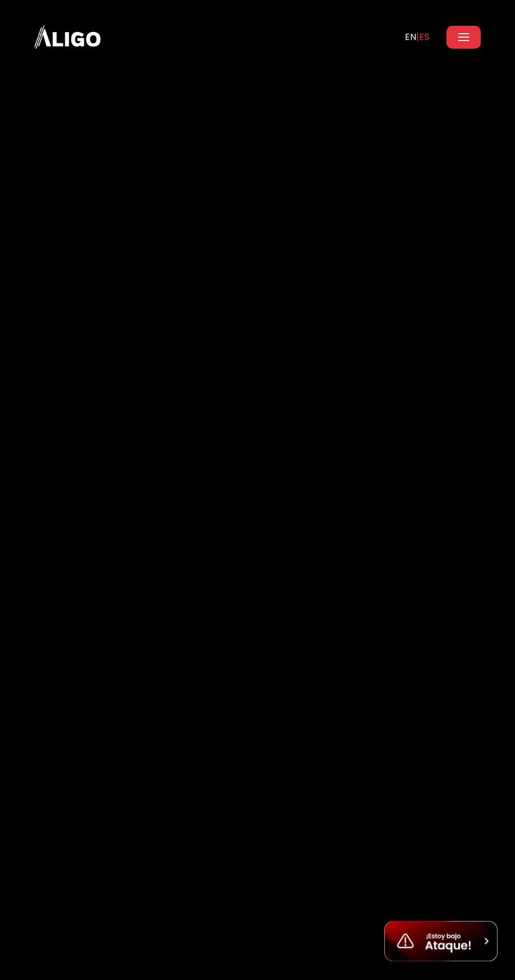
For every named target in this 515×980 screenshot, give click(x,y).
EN (411, 37)
